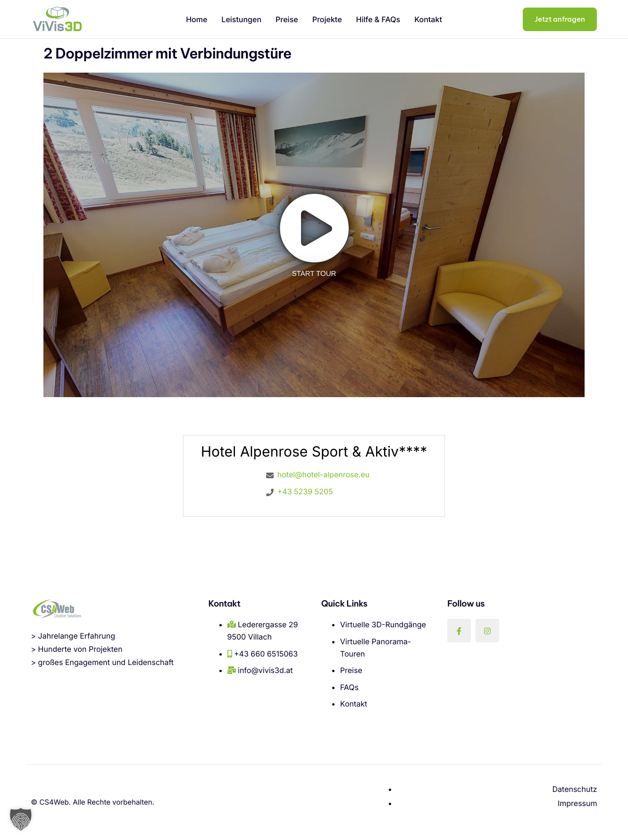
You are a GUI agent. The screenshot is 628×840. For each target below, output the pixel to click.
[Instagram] (487, 631)
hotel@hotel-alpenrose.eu (323, 474)
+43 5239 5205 (305, 491)
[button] (21, 819)
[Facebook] (459, 631)
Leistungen (241, 19)
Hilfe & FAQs (378, 19)
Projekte (327, 19)
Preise (287, 19)
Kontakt (428, 19)
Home (197, 19)
